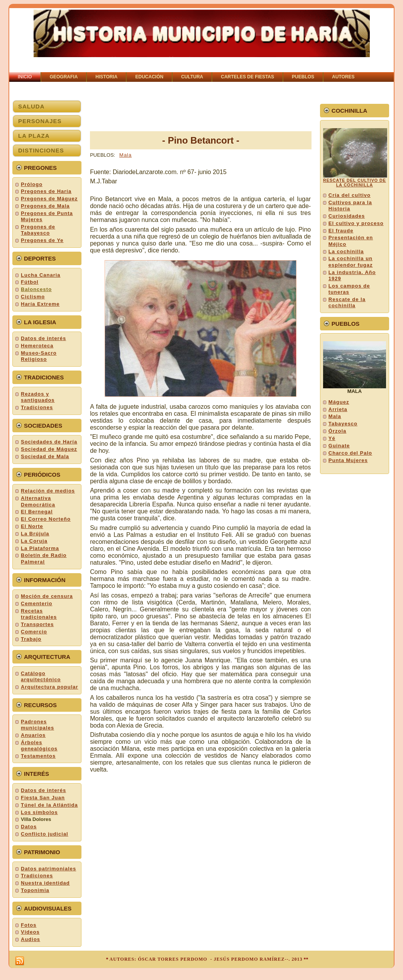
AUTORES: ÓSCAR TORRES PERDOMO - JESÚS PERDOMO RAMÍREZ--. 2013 (206, 959)
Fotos (29, 925)
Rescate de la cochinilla (347, 302)
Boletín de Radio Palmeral (44, 558)
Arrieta (338, 409)
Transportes (37, 624)
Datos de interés (43, 338)
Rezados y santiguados (38, 397)
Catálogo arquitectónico (41, 676)
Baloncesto (36, 289)
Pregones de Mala (45, 206)
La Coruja (34, 541)
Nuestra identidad (45, 883)
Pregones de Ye (42, 240)
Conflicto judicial (45, 834)
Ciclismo (33, 297)
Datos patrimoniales (48, 869)
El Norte (32, 526)
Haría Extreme (40, 304)
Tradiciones (37, 407)
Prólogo (32, 184)
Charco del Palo (350, 453)
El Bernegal (37, 512)
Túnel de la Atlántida (49, 805)
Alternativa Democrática (38, 501)
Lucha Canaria (41, 275)
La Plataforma (40, 548)
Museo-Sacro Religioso (39, 356)
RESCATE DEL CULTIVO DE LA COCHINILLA (355, 183)
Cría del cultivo (350, 195)
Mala (125, 155)
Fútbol (30, 282)
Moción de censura (47, 596)
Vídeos (30, 932)
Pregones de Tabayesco (38, 230)
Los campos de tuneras (349, 289)
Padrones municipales (37, 725)
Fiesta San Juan (43, 798)
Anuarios (33, 735)
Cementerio (37, 603)
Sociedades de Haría (49, 442)
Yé (332, 438)
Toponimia (35, 890)
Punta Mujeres (348, 460)
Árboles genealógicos (39, 746)
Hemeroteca (37, 346)
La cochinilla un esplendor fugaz (351, 262)
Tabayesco (343, 424)
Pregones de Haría (46, 191)
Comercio (34, 632)
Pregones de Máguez (49, 199)
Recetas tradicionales (39, 614)
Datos (29, 827)
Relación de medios (48, 491)
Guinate (339, 446)
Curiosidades (347, 216)
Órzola (337, 431)
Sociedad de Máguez (49, 449)
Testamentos (38, 756)
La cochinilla (346, 251)
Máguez (339, 402)
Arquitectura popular (50, 687)
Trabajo (31, 639)
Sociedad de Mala (45, 456)
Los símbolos (39, 812)
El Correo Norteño (46, 519)
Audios (30, 939)
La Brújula (35, 534)
